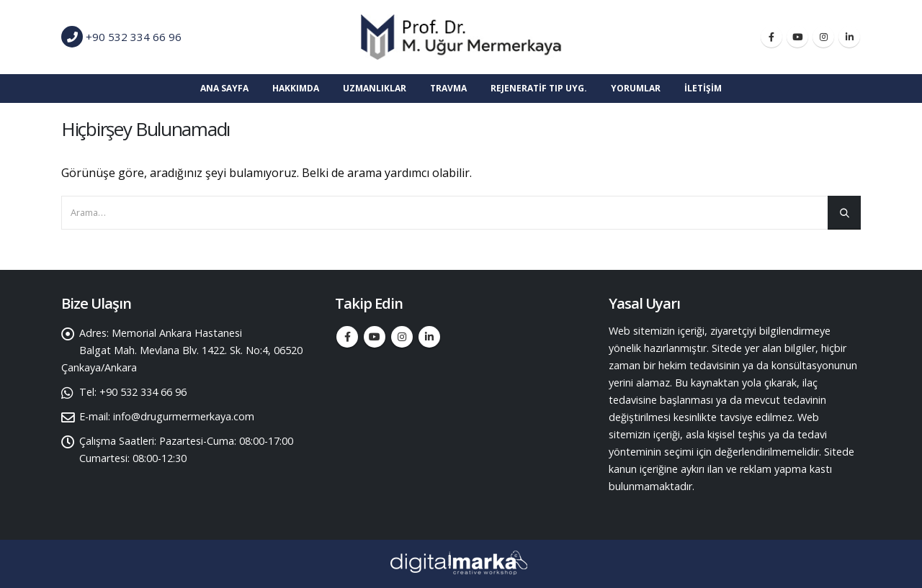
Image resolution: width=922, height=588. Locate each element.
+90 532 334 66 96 (134, 37)
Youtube (375, 337)
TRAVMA (448, 88)
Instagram (402, 337)
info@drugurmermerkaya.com (184, 416)
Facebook (347, 337)
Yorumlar (636, 88)
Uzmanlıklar (375, 88)
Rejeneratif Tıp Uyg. (539, 88)
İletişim (703, 88)
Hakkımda (296, 88)
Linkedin (429, 337)
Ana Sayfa (224, 88)
